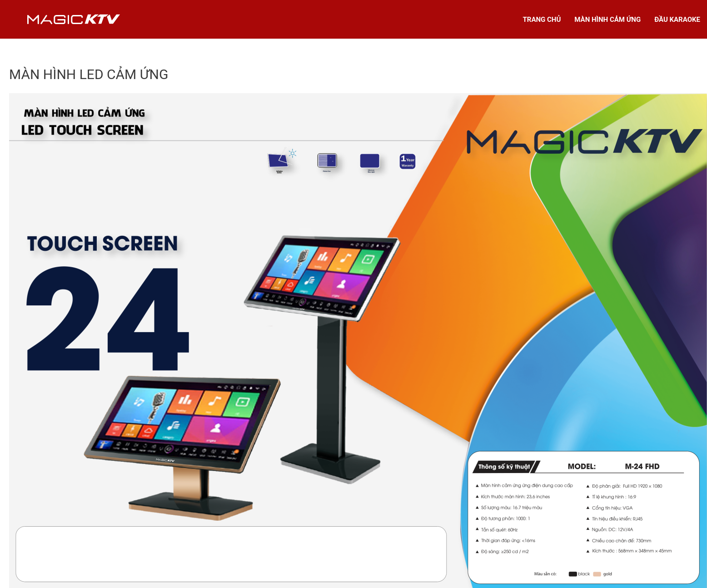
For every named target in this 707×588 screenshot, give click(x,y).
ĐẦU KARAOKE (677, 20)
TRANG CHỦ (542, 20)
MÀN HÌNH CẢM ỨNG (607, 20)
